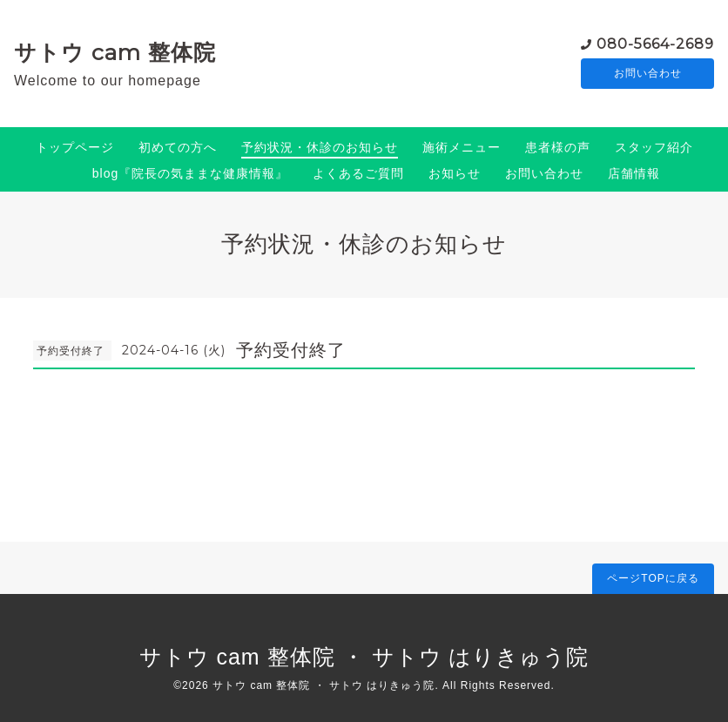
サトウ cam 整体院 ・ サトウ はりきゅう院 (364, 657)
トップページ (75, 147)
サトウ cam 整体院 (115, 52)
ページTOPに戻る (653, 578)
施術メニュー (462, 147)
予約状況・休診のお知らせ (320, 147)
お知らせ (455, 173)
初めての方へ (178, 147)
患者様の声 (558, 147)
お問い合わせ (648, 74)
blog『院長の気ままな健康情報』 (190, 173)
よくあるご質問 (358, 173)
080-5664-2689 (655, 43)
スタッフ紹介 (654, 147)
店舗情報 (634, 173)
